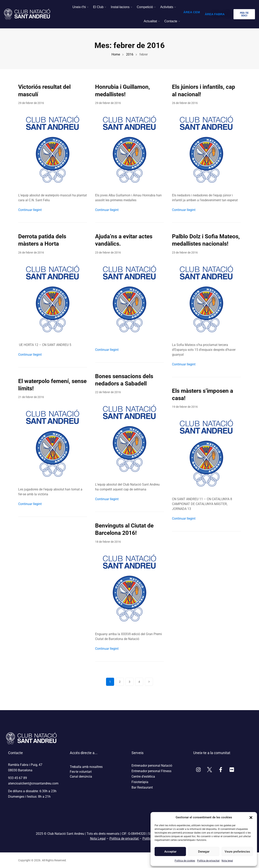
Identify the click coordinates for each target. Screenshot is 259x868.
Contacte (171, 21)
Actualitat (150, 21)
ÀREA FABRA (215, 14)
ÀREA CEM (192, 12)
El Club (98, 7)
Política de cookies (185, 861)
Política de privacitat (208, 861)
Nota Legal (98, 839)
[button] (251, 817)
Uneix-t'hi (79, 7)
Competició (145, 7)
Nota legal (227, 861)
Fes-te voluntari (81, 772)
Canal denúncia (81, 776)
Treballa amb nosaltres (86, 767)
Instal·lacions (120, 7)
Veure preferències (237, 852)
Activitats (167, 7)
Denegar (204, 852)
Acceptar (170, 852)
